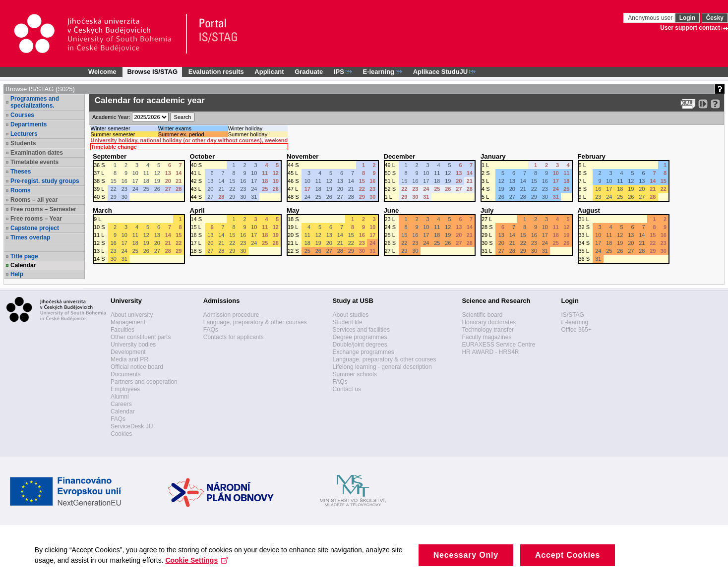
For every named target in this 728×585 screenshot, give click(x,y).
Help (17, 274)
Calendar (23, 265)
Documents (126, 374)
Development (128, 352)
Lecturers (24, 134)
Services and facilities (361, 330)
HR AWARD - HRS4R (490, 352)
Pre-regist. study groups (45, 181)
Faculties (122, 330)
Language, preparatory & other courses (255, 322)
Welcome (102, 72)
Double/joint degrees (360, 345)
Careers (121, 404)
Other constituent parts (141, 337)
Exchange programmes (364, 352)
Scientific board (482, 315)
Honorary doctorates (489, 322)
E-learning (575, 322)
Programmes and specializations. (35, 102)
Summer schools (355, 374)
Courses (22, 115)
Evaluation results (216, 72)
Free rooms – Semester (43, 209)
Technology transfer (488, 330)
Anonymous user (651, 18)
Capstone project (35, 228)
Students (23, 143)
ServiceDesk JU (132, 426)
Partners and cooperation (144, 382)
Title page (24, 256)
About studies (351, 315)
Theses (21, 172)
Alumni (120, 397)
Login (688, 18)
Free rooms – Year (36, 219)
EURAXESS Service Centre (498, 345)
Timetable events (34, 162)
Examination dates (37, 153)
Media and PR (129, 359)
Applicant (269, 72)
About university (132, 315)
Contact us (347, 389)
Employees (125, 389)
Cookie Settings (197, 560)
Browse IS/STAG (152, 72)
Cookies (121, 434)
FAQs (118, 419)
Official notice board (137, 367)
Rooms (21, 190)
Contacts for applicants (234, 337)
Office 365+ (576, 330)
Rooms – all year (34, 200)
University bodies (133, 345)
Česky (715, 18)
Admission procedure (231, 315)
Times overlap (30, 237)
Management (128, 322)
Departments (29, 124)
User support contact (690, 28)
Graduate (309, 72)
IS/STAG (572, 315)
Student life (348, 322)
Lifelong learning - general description (382, 367)
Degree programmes (360, 337)
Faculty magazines (486, 337)
